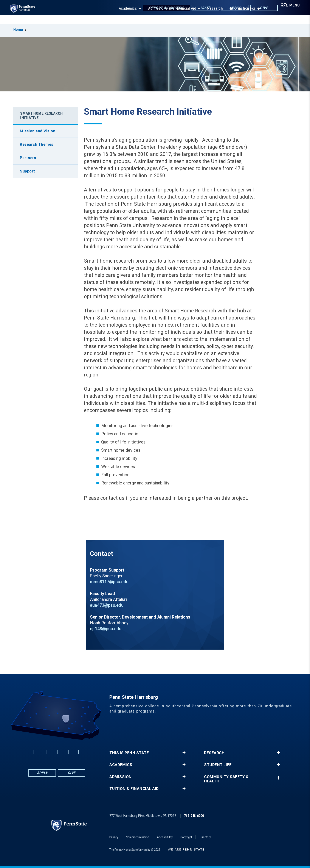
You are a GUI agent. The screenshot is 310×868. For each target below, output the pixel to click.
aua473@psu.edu (107, 605)
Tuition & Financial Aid (134, 789)
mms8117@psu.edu (109, 582)
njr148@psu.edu (106, 629)
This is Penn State (129, 753)
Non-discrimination (138, 837)
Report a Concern (162, 9)
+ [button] (184, 753)
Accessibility (165, 837)
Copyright (186, 837)
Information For (240, 17)
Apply (230, 9)
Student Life (218, 765)
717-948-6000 (194, 816)
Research (212, 17)
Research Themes (37, 144)
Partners (28, 158)
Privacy (114, 837)
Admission (121, 777)
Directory (205, 837)
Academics (125, 17)
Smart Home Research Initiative (42, 115)
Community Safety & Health (226, 779)
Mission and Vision (38, 131)
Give (260, 9)
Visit (201, 9)
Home (18, 30)
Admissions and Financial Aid (169, 17)
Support (27, 171)
